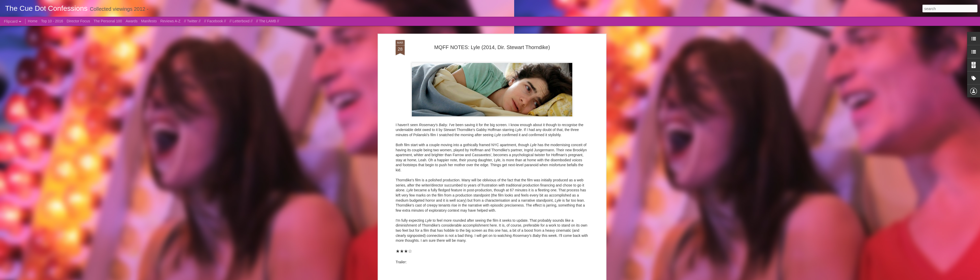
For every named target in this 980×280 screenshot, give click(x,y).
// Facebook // (215, 21)
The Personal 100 (108, 21)
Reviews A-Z (170, 21)
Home (33, 21)
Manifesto (149, 21)
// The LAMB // (267, 21)
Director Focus (78, 21)
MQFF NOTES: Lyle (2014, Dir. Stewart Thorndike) (492, 47)
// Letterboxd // (241, 21)
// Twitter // (192, 21)
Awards (131, 21)
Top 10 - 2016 (52, 21)
